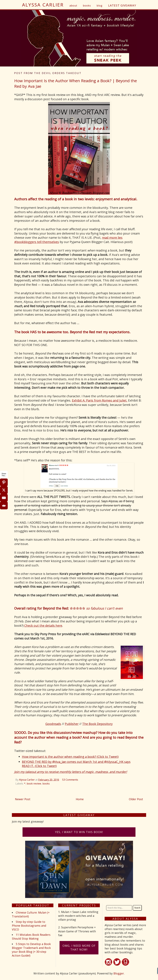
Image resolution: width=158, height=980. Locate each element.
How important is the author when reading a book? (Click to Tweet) (70, 757)
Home (80, 799)
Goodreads (53, 724)
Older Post (136, 799)
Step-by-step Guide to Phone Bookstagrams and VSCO (29, 926)
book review (34, 784)
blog (100, 6)
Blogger (119, 973)
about (73, 6)
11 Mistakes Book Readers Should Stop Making (31, 937)
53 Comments (70, 780)
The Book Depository (97, 724)
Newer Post (23, 799)
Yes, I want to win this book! (79, 832)
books (87, 6)
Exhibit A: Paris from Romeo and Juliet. (100, 400)
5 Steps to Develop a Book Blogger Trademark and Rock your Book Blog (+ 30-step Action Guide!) (31, 950)
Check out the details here (43, 626)
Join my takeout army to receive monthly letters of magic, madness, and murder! (71, 772)
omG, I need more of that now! (79, 948)
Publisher (72, 724)
